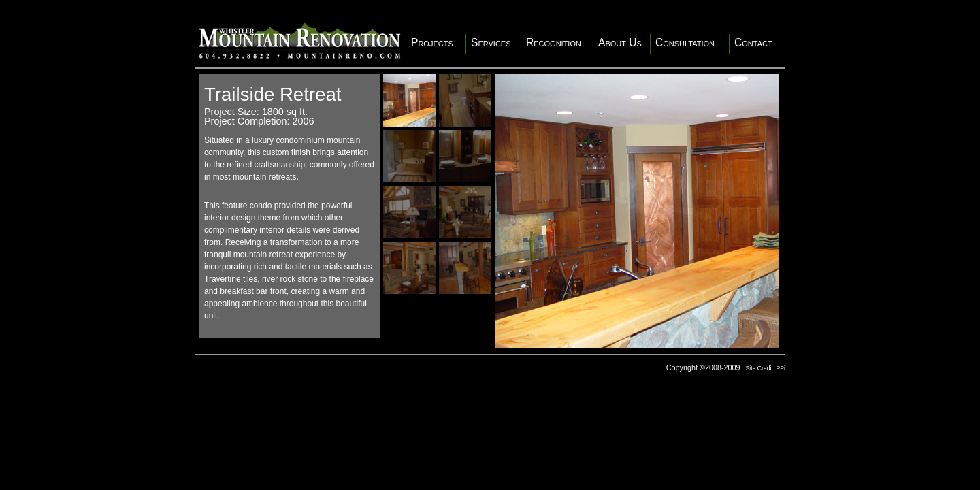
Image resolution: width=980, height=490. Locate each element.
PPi (781, 368)
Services (491, 43)
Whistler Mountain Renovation (299, 40)
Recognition (554, 43)
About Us (620, 43)
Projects (432, 43)
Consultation (685, 43)
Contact (753, 43)
